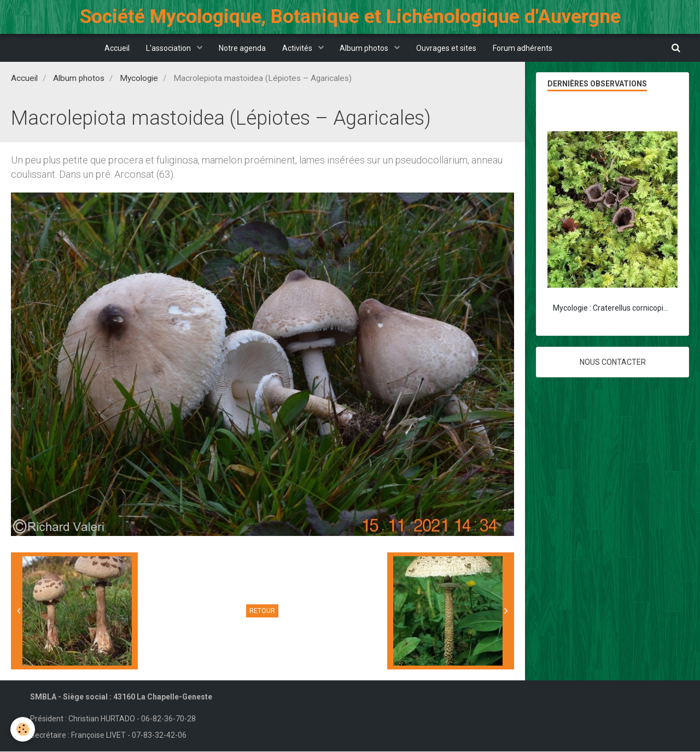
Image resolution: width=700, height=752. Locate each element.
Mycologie (139, 79)
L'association (169, 48)
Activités (298, 48)
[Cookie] (23, 729)
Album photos (365, 48)
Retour (262, 611)
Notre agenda (242, 48)
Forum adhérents (523, 48)
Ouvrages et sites (447, 48)
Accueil (117, 48)
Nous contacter (613, 363)
